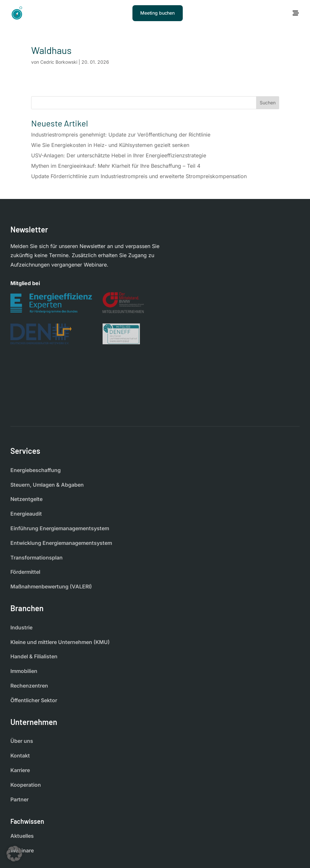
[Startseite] (17, 13)
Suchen (268, 103)
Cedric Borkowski (59, 62)
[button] (14, 854)
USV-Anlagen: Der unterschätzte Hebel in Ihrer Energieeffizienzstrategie (119, 155)
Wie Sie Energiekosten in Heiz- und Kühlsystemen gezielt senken (110, 145)
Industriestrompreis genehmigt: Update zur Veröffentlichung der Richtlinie (121, 135)
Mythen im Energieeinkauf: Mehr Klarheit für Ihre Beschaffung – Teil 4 (116, 166)
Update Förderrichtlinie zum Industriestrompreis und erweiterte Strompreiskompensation (139, 176)
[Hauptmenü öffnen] (296, 13)
